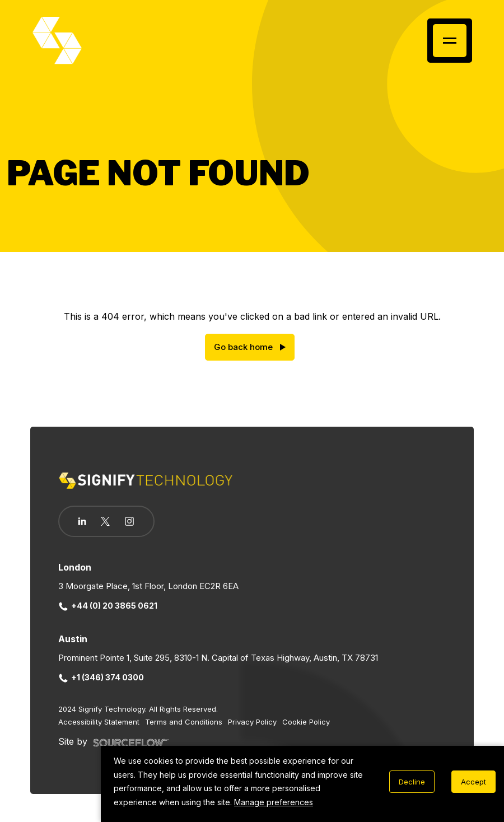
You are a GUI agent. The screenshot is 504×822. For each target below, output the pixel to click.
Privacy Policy (252, 722)
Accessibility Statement (99, 722)
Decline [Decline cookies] (412, 782)
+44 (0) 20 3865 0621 (108, 606)
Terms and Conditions (184, 722)
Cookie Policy (306, 722)
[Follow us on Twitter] (105, 521)
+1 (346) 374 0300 (101, 677)
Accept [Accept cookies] (473, 782)
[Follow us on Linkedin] (82, 521)
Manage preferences (274, 802)
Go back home (243, 347)
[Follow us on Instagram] (130, 522)
